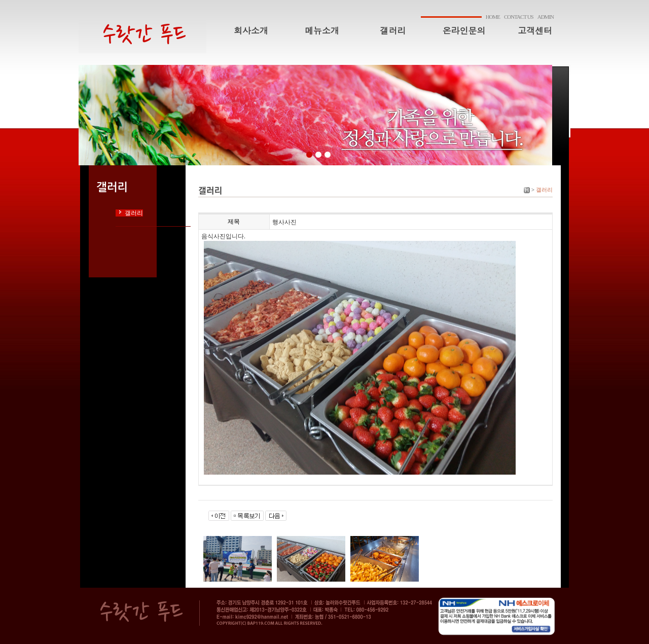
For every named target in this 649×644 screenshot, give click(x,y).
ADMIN (546, 17)
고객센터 (535, 30)
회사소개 (251, 30)
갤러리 (393, 30)
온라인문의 (464, 30)
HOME (493, 17)
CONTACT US (519, 17)
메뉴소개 (322, 30)
